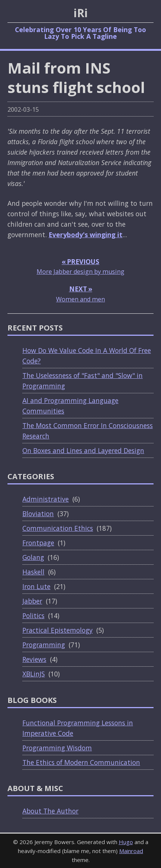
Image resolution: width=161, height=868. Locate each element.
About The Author (50, 811)
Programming (44, 645)
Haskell (33, 572)
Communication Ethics (58, 528)
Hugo (126, 842)
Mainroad (131, 851)
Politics (33, 616)
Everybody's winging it (86, 235)
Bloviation (38, 514)
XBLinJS (34, 674)
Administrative (46, 499)
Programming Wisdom (57, 748)
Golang (33, 557)
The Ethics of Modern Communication (81, 762)
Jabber (32, 601)
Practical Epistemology (58, 630)
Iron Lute (36, 586)
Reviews (34, 659)
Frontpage (38, 543)
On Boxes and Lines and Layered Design (83, 450)
